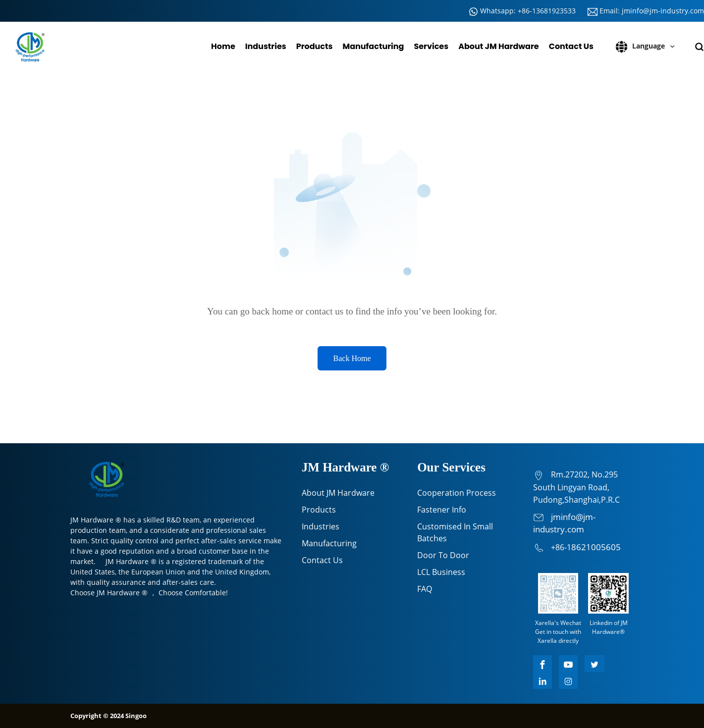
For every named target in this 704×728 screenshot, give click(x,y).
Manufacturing (373, 46)
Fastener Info (442, 510)
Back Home (352, 358)
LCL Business (441, 572)
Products (315, 46)
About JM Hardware (499, 46)
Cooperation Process (457, 493)
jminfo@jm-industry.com (663, 11)
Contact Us (571, 46)
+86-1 (561, 547)
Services (431, 46)
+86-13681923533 (547, 11)
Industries (266, 46)
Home (223, 46)
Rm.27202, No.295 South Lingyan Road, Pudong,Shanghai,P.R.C (576, 487)
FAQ (425, 589)
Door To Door (443, 555)
